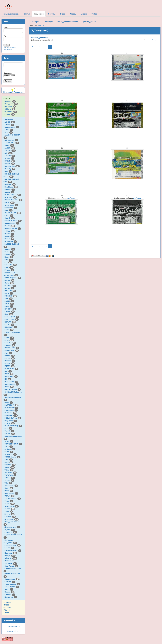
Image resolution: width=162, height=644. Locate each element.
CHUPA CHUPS (13, 213)
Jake (9, 299)
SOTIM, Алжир (13, 457)
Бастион (10, 517)
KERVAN (10, 322)
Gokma (10, 280)
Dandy (10, 226)
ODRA (9, 387)
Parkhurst (11, 413)
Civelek (10, 218)
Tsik (8, 483)
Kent (9, 314)
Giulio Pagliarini (13, 278)
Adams (9, 125)
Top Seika (11, 472)
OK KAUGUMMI (13, 389)
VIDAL (10, 504)
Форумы (7, 602)
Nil (8, 379)
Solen (9, 452)
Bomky (9, 192)
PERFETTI (11, 415)
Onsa (9, 402)
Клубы (6, 612)
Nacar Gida (11, 376)
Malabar (10, 345)
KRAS (9, 330)
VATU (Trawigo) (13, 498)
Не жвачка (11, 597)
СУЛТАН (10, 582)
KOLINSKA (11, 327)
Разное (10, 114)
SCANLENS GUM (13, 444)
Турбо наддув (12, 584)
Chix (9, 210)
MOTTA (10, 366)
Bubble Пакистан (14, 200)
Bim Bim (10, 184)
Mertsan (10, 361)
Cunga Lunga (12, 223)
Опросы (7, 607)
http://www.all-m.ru (13, 631)
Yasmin (10, 509)
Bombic (10, 189)
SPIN (9, 460)
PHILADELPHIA (13, 418)
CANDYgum (11, 205)
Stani (9, 462)
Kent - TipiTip (12, 317)
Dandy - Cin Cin (13, 228)
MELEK (10, 358)
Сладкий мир (12, 579)
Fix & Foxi (11, 265)
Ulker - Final (11, 493)
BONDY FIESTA (13, 195)
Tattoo (10, 467)
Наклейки (10, 106)
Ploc (8, 428)
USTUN (10, 496)
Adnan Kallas (12, 127)
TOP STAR (10, 475)
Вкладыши (11, 104)
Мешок (7, 610)
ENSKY (10, 254)
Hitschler (10, 291)
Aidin (9, 130)
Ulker (9, 491)
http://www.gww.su (13, 626)
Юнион (10, 592)
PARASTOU (11, 410)
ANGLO (10, 148)
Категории (35, 22)
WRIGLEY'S (12, 506)
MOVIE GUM (11, 369)
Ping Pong (11, 421)
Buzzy (10, 202)
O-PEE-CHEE (12, 384)
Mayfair (10, 356)
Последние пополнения (67, 22)
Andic (9, 145)
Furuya (9, 270)
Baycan (10, 164)
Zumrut (10, 514)
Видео (6, 605)
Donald (10, 239)
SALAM (10, 434)
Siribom (10, 449)
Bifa (8, 171)
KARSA (10, 312)
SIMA (9, 447)
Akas (9, 132)
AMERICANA (12, 143)
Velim (9, 501)
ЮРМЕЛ (10, 595)
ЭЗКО (9, 589)
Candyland (11, 208)
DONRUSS (11, 241)
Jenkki (9, 301)
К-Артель (11, 532)
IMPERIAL (11, 296)
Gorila (9, 283)
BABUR (10, 161)
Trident (9, 480)
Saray (9, 441)
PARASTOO (11, 408)
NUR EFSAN (11, 382)
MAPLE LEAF (12, 348)
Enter (9, 257)
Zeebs (9, 511)
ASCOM (10, 156)
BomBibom (11, 187)
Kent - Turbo (12, 319)
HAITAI (9, 288)
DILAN (9, 236)
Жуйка (10, 530)
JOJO (9, 306)
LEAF (9, 337)
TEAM (9, 470)
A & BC (10, 122)
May (8, 353)
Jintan (9, 304)
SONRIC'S (11, 454)
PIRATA (10, 423)
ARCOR (10, 151)
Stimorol (10, 465)
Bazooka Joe (12, 166)
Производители (89, 22)
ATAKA (9, 158)
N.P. (8, 371)
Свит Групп (11, 566)
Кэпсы (9, 548)
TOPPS (10, 478)
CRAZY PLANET (13, 221)
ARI (9, 153)
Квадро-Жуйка (13, 545)
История (10, 101)
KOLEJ (9, 324)
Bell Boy (10, 169)
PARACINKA (12, 405)
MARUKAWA (12, 350)
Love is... (10, 343)
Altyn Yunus (11, 140)
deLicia (10, 231)
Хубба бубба (12, 587)
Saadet (9, 431)
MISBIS (10, 363)
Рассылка (11, 112)
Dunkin (10, 249)
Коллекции (8, 119)
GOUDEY (10, 286)
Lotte (9, 340)
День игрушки (12, 527)
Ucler (9, 488)
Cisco (9, 215)
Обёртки (10, 109)
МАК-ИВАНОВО (13, 550)
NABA (9, 374)
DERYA (9, 234)
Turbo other (11, 485)
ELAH (9, 252)
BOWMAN (11, 197)
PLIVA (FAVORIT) (13, 426)
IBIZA (9, 293)
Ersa (9, 260)
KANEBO (10, 309)
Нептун (10, 556)
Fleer (9, 267)
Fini (8, 262)
